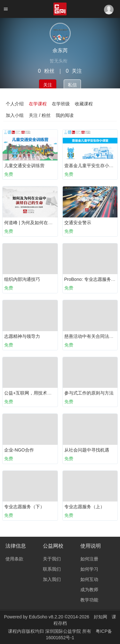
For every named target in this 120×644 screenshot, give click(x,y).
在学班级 (61, 104)
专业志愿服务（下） (24, 507)
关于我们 (52, 559)
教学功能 (89, 600)
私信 (72, 85)
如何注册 (89, 559)
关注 (48, 85)
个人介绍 (15, 104)
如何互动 (89, 579)
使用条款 (14, 559)
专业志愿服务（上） (84, 507)
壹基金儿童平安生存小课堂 (91, 166)
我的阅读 (65, 115)
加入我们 (52, 579)
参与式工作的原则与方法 (89, 393)
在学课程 (38, 104)
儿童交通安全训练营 (24, 166)
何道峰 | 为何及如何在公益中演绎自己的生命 (48, 223)
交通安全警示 (78, 223)
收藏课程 (84, 104)
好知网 (100, 617)
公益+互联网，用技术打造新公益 (37, 393)
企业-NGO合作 (19, 450)
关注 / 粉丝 (40, 115)
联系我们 (52, 569)
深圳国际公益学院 (64, 631)
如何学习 (89, 569)
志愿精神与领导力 (22, 336)
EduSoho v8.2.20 (46, 617)
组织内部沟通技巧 (22, 279)
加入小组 (15, 115)
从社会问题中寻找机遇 (87, 450)
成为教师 (89, 590)
